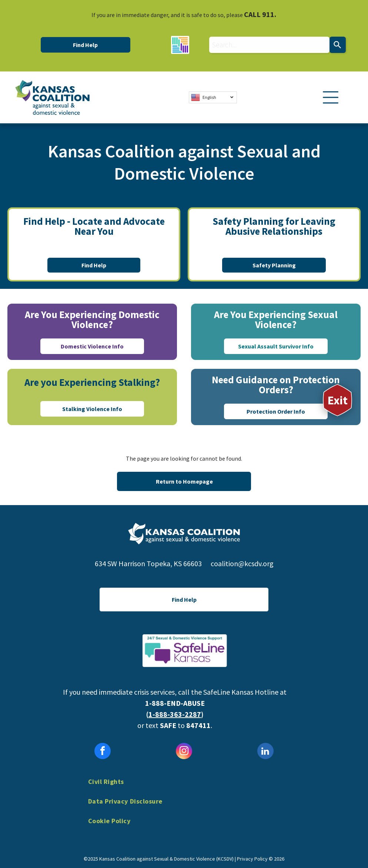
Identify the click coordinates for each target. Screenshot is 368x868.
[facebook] (103, 752)
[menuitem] (184, 787)
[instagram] (184, 752)
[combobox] (269, 45)
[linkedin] (265, 752)
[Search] (338, 45)
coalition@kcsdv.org (242, 563)
